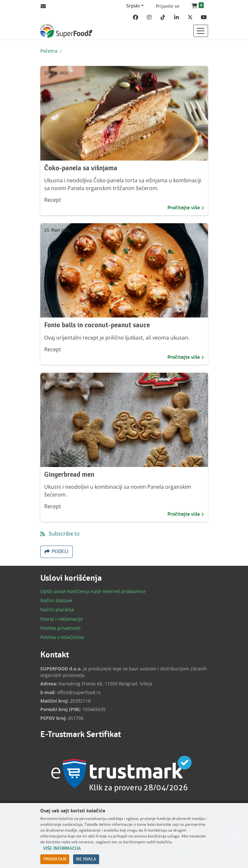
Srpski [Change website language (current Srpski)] (133, 6)
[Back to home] (66, 31)
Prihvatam (55, 859)
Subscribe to (64, 534)
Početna (49, 51)
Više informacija (62, 849)
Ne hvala (86, 859)
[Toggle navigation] (201, 31)
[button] (198, 6)
